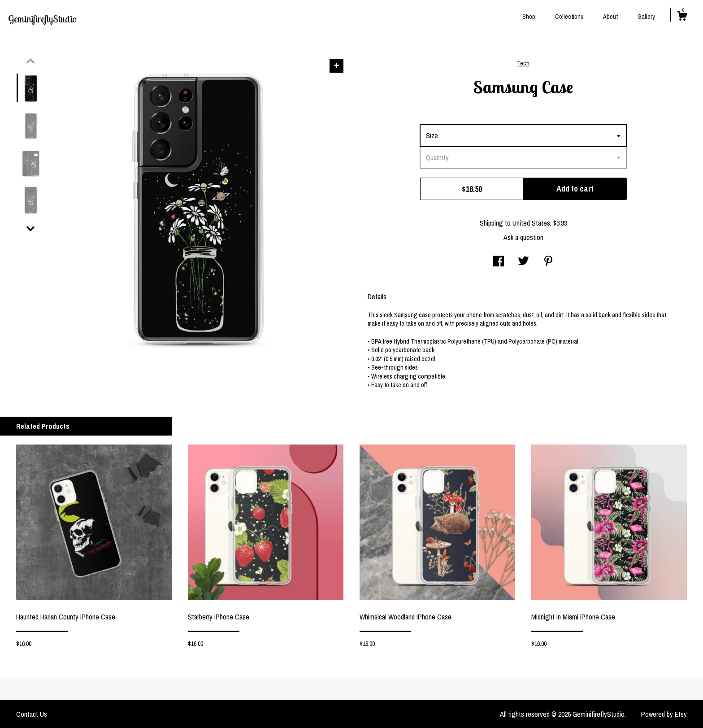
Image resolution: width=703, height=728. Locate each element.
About (610, 17)
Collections (569, 17)
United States (531, 223)
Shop (529, 17)
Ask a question (523, 237)
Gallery (646, 17)
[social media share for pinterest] (548, 262)
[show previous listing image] (30, 61)
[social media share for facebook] (499, 262)
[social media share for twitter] (523, 262)
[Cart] (682, 17)
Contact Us (32, 714)
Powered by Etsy (664, 714)
